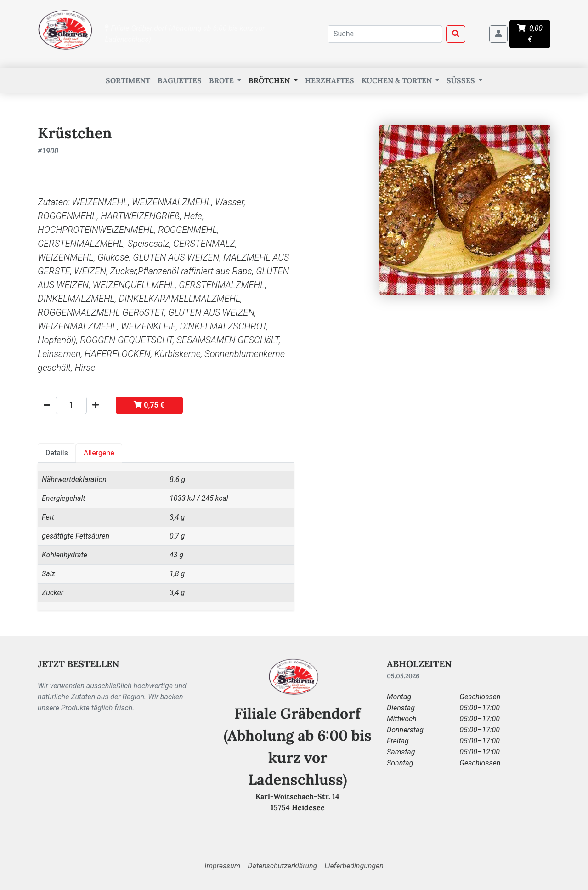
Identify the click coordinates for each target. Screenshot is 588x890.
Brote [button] (222, 80)
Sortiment (128, 80)
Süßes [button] (462, 80)
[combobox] (385, 34)
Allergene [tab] (99, 453)
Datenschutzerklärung (282, 866)
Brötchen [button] (270, 80)
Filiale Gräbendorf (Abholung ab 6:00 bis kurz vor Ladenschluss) (185, 34)
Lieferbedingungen (354, 866)
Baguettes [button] (180, 80)
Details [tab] (57, 453)
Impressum (222, 866)
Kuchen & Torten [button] (398, 80)
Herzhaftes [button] (330, 80)
